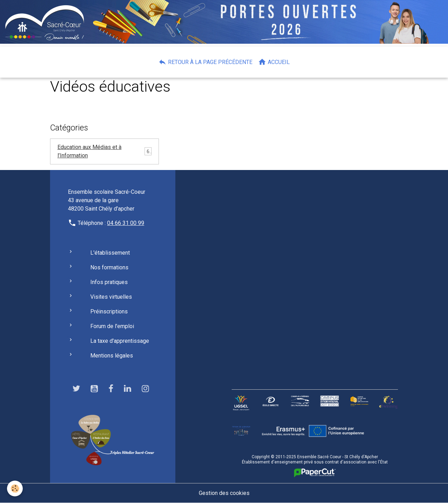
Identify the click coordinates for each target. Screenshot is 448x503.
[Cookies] (15, 488)
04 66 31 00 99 (126, 223)
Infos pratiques (109, 282)
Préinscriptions (109, 311)
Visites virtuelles (111, 297)
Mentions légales (112, 356)
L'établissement (110, 253)
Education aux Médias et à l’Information (89, 151)
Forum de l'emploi (112, 326)
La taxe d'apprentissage (120, 341)
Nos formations (109, 267)
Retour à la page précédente (205, 62)
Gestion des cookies (224, 493)
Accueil (274, 62)
